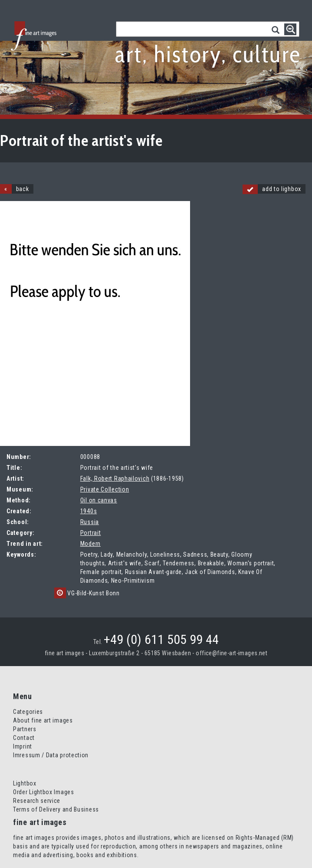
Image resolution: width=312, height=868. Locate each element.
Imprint (23, 746)
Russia (90, 522)
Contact (24, 738)
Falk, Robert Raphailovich (115, 479)
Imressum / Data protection (51, 755)
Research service (37, 801)
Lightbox (25, 783)
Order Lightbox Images (44, 792)
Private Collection (105, 489)
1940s (89, 511)
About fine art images (43, 720)
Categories (28, 712)
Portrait (91, 533)
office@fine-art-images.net (232, 653)
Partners (25, 729)
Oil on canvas (99, 500)
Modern (90, 544)
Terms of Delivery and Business (56, 809)
